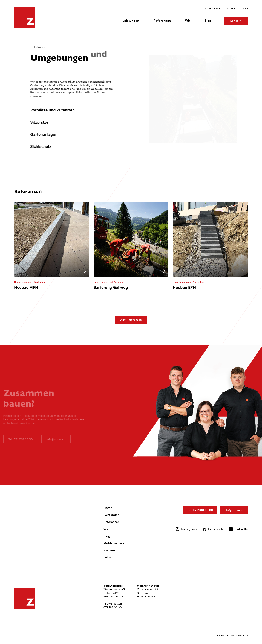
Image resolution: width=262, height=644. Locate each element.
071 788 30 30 (113, 607)
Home (108, 508)
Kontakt (236, 21)
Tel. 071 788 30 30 (200, 510)
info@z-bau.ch (50, 439)
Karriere (231, 8)
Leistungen (131, 21)
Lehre (245, 8)
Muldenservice (212, 8)
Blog (208, 21)
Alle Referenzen (131, 320)
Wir (188, 21)
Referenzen (162, 21)
